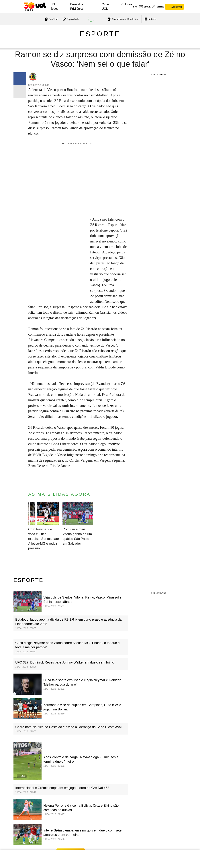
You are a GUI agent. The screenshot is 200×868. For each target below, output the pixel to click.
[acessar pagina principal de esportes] (150, 19)
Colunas (127, 4)
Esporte (100, 34)
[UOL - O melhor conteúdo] (35, 7)
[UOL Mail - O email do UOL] (145, 7)
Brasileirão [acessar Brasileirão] (133, 19)
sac (135, 7)
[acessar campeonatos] (116, 19)
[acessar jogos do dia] (70, 19)
